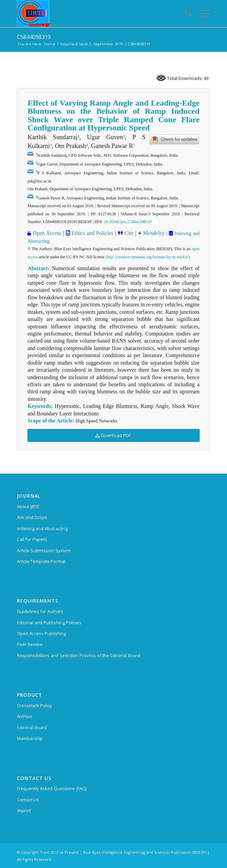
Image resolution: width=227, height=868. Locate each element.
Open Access (47, 233)
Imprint (24, 810)
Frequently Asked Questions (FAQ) (52, 788)
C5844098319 (34, 37)
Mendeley (153, 233)
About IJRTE (28, 506)
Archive (24, 716)
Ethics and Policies (92, 233)
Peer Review (30, 644)
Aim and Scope (32, 517)
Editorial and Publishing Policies (49, 623)
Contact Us (28, 800)
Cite (129, 233)
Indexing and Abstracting (42, 528)
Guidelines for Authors (40, 611)
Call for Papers (32, 539)
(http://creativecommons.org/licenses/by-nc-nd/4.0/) (148, 257)
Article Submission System (44, 550)
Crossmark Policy (34, 706)
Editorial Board (32, 728)
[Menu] (201, 14)
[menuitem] (185, 14)
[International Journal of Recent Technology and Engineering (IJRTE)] (94, 14)
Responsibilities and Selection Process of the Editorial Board (79, 655)
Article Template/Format (41, 561)
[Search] (185, 14)
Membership (30, 738)
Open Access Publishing (41, 633)
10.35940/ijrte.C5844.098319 (128, 222)
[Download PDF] (113, 436)
